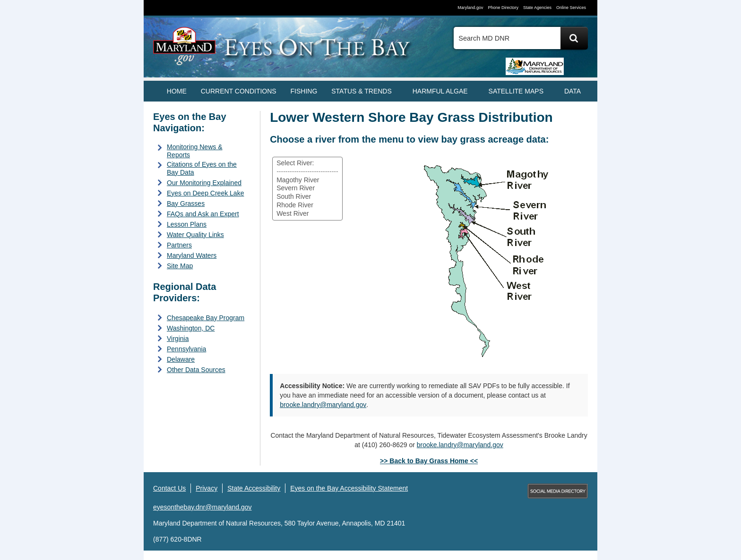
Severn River (307, 188)
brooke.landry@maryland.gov (323, 405)
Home (177, 91)
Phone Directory (503, 8)
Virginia (178, 339)
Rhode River (307, 205)
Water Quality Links (195, 235)
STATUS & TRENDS (362, 91)
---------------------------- (307, 172)
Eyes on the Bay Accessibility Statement (349, 488)
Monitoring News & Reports (195, 151)
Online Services (571, 8)
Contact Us (169, 488)
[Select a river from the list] (307, 189)
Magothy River (307, 180)
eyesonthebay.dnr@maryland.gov (202, 507)
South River (307, 197)
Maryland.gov (470, 8)
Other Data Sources (196, 370)
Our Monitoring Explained (204, 183)
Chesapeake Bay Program (206, 318)
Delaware (181, 359)
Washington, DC (191, 328)
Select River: (307, 163)
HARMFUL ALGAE (440, 91)
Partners (179, 245)
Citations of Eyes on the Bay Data (202, 168)
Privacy (207, 488)
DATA (573, 91)
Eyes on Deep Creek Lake (205, 193)
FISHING (304, 91)
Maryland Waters (192, 255)
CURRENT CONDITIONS (239, 91)
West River (307, 214)
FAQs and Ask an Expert (203, 214)
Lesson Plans (187, 224)
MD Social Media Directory (558, 491)
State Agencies (537, 8)
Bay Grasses (186, 204)
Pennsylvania (186, 349)
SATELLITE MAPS (516, 91)
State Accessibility (254, 488)
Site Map (180, 266)
